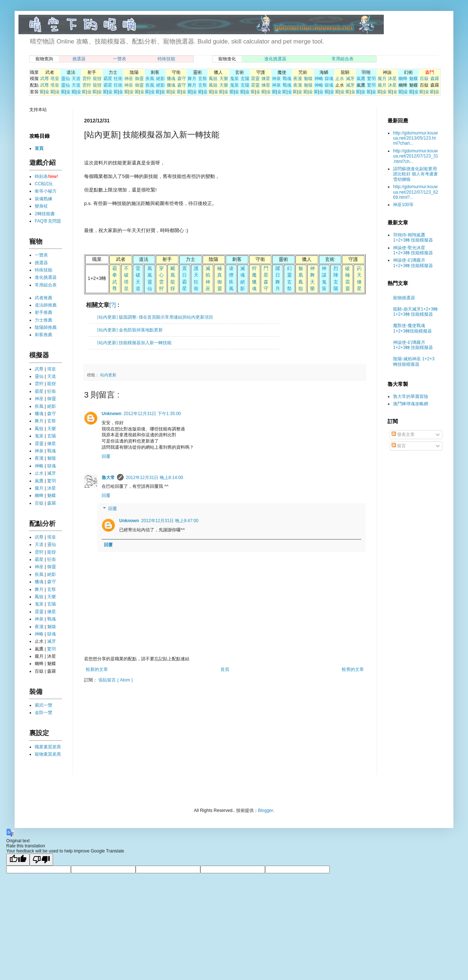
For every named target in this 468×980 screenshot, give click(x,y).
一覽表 (120, 59)
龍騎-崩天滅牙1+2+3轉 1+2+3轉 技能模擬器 (415, 312)
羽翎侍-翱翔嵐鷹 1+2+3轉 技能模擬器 (413, 238)
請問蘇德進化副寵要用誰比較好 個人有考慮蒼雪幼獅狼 (416, 174)
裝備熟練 (44, 199)
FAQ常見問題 (48, 221)
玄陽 (245, 79)
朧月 (382, 79)
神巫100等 (403, 205)
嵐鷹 (361, 79)
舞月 (192, 79)
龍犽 (97, 79)
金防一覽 (44, 713)
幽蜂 (403, 79)
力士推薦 (44, 320)
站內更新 (108, 375)
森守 (182, 79)
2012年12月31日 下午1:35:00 (152, 414)
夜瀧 (298, 79)
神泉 (276, 79)
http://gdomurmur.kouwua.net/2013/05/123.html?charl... (415, 138)
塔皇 (55, 79)
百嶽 (424, 79)
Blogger (266, 810)
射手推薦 (44, 312)
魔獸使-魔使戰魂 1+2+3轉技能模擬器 (412, 328)
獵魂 (171, 79)
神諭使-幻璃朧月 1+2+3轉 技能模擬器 (413, 263)
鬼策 (234, 79)
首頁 (225, 669)
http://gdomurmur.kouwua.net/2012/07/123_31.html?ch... (416, 156)
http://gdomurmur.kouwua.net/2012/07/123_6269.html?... (416, 192)
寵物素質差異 (48, 754)
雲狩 (87, 79)
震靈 (255, 79)
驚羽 (371, 79)
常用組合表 (343, 59)
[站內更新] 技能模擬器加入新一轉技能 (134, 343)
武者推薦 (44, 298)
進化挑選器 (275, 59)
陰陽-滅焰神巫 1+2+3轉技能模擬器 (414, 361)
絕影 (161, 79)
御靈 (139, 79)
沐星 (392, 79)
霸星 (108, 79)
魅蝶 (414, 79)
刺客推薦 (44, 335)
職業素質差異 (48, 747)
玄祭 (203, 79)
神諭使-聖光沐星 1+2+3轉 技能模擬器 (413, 250)
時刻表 (41, 176)
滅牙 (350, 79)
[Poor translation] (41, 860)
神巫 (129, 79)
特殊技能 (166, 59)
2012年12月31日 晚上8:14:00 (154, 478)
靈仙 (65, 79)
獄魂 (329, 79)
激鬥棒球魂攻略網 (411, 404)
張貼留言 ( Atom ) (116, 680)
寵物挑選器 (404, 298)
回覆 (106, 456)
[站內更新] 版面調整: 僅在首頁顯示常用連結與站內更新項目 (155, 317)
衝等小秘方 (46, 191)
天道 (76, 79)
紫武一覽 (44, 705)
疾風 (150, 79)
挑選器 (79, 59)
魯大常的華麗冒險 (411, 396)
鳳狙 (213, 79)
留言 (399, 446)
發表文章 (403, 434)
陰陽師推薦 (46, 327)
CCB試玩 (44, 184)
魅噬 (308, 79)
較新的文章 (97, 669)
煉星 (266, 79)
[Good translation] (18, 860)
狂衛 (118, 79)
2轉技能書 (45, 214)
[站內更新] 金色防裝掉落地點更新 (130, 330)
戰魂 (287, 79)
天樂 (224, 79)
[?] (113, 305)
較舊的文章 (353, 669)
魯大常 (108, 478)
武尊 (45, 79)
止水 (340, 79)
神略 (319, 79)
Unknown (112, 414)
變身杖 (41, 206)
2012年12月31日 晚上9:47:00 (170, 521)
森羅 (435, 79)
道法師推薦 (46, 305)
